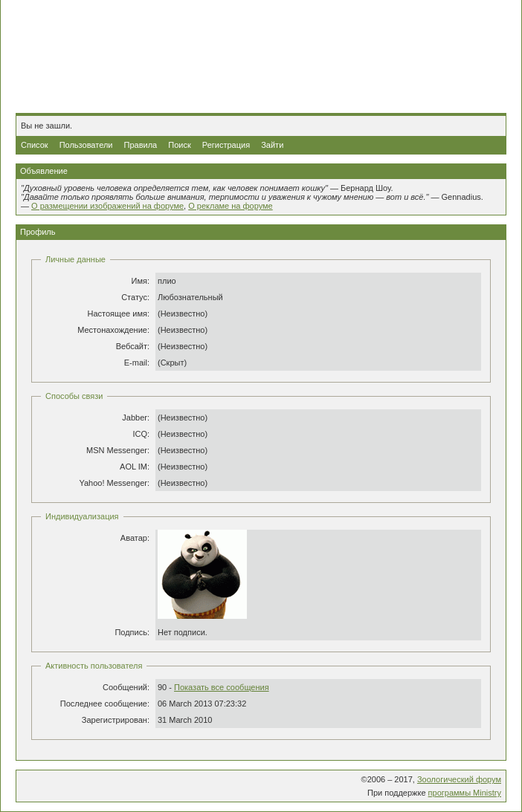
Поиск (179, 145)
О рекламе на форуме (231, 206)
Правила (141, 145)
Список (35, 145)
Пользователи (86, 145)
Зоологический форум (459, 779)
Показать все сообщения (222, 687)
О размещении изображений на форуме (107, 206)
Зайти (272, 145)
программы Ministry (465, 793)
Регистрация (226, 145)
